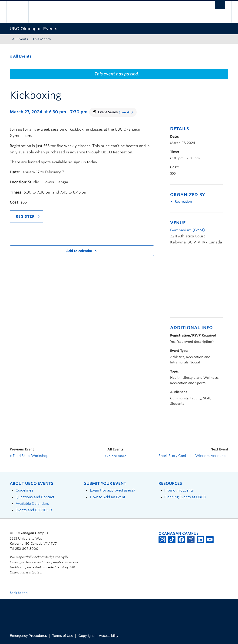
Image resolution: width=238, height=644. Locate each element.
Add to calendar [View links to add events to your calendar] (79, 251)
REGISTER (25, 217)
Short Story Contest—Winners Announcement (193, 456)
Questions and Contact (35, 497)
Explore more (116, 456)
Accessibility (109, 636)
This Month (42, 39)
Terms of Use (63, 636)
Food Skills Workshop (29, 456)
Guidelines (24, 490)
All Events (20, 39)
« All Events (21, 56)
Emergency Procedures (28, 636)
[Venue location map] (195, 284)
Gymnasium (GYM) (187, 230)
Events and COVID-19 (34, 510)
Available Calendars (32, 503)
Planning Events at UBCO (185, 497)
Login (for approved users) (112, 490)
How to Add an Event (108, 497)
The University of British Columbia (21, 12)
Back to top (21, 593)
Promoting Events (179, 490)
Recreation (183, 201)
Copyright (86, 636)
